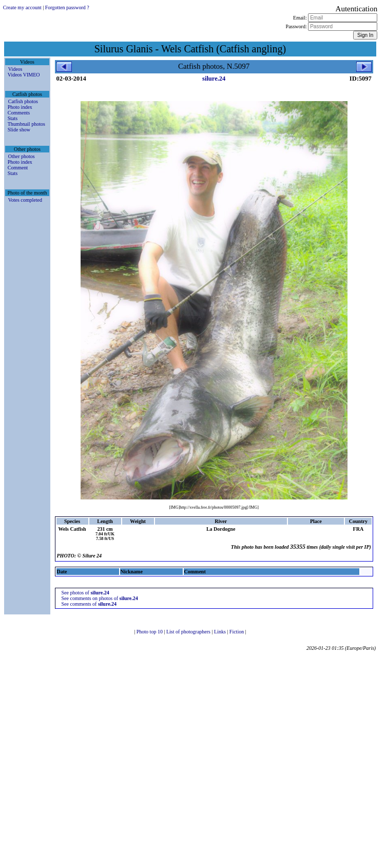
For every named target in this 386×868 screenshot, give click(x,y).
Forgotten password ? (67, 7)
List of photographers (189, 632)
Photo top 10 (150, 632)
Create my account (22, 7)
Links (220, 632)
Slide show (19, 130)
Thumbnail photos (26, 124)
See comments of (89, 604)
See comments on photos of (100, 598)
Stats (13, 118)
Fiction (237, 632)
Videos (15, 69)
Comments (19, 113)
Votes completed (25, 200)
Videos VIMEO (24, 75)
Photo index (20, 107)
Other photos (22, 156)
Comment (18, 168)
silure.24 (214, 79)
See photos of (85, 593)
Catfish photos (23, 101)
